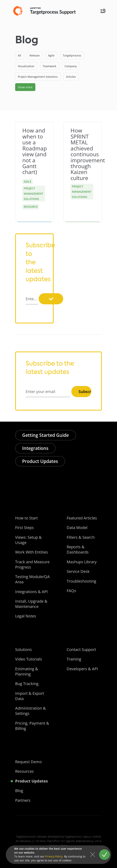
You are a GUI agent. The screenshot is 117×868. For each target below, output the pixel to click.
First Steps (24, 528)
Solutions (24, 649)
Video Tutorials (29, 659)
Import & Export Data (30, 696)
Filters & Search (81, 537)
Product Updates (40, 461)
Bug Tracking (27, 684)
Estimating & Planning (27, 671)
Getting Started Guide (45, 435)
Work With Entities (32, 552)
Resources (24, 771)
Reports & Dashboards (78, 549)
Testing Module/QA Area (32, 579)
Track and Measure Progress (32, 564)
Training (74, 659)
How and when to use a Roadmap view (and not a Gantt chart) (35, 151)
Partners (23, 800)
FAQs (71, 591)
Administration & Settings (31, 711)
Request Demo (28, 762)
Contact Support (81, 649)
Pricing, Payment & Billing (32, 726)
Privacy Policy (54, 856)
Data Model (77, 528)
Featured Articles (82, 518)
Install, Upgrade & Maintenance (31, 604)
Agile (28, 181)
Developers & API (82, 669)
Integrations (35, 448)
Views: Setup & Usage (28, 540)
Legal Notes (26, 616)
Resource (31, 207)
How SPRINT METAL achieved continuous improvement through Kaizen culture (88, 154)
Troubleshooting (81, 581)
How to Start (26, 518)
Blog (19, 791)
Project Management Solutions (33, 194)
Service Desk (78, 571)
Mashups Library (82, 562)
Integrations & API (31, 592)
